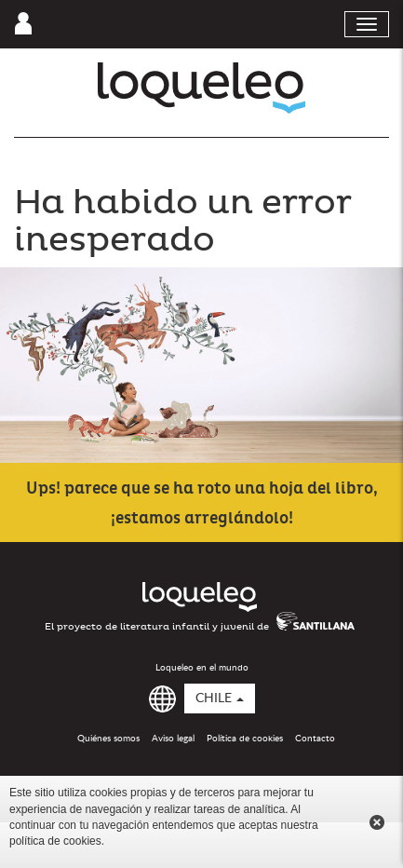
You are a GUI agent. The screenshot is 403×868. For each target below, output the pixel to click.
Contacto (315, 739)
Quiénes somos (108, 739)
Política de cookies (245, 739)
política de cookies (55, 841)
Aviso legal (173, 739)
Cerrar (377, 822)
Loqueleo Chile (201, 88)
